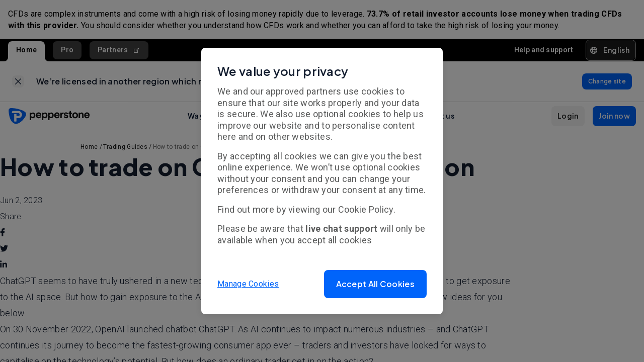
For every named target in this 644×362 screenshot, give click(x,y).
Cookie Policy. (367, 209)
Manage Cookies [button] (248, 284)
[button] (375, 284)
